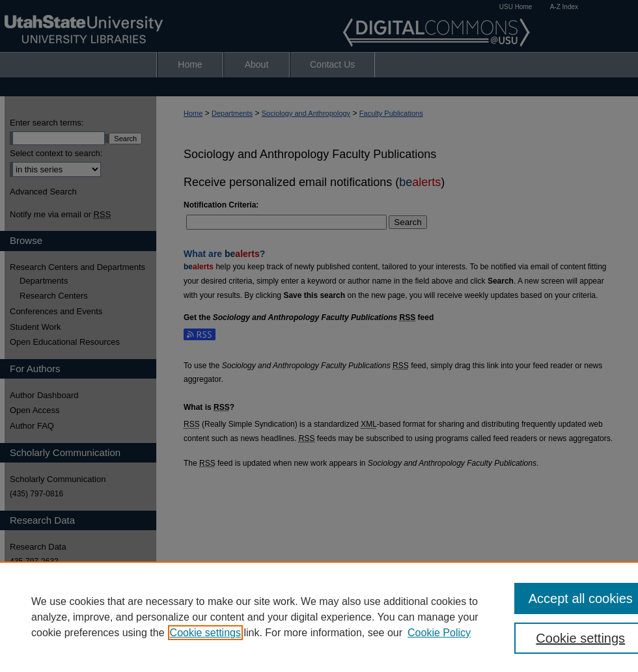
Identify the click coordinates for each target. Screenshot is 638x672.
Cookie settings (205, 633)
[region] (319, 617)
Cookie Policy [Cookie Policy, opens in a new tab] (439, 633)
